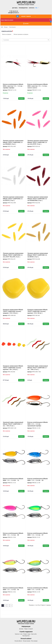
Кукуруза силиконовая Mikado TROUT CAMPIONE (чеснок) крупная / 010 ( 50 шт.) (37, 311)
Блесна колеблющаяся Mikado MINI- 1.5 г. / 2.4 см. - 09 (38, 479)
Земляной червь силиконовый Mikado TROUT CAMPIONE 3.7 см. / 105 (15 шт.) (13, 424)
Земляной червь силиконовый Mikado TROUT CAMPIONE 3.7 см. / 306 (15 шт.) (38, 368)
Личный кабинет (18, 641)
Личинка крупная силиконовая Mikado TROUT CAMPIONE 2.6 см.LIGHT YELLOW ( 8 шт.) (13, 255)
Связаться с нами (19, 634)
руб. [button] (37, 8)
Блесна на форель (7, 34)
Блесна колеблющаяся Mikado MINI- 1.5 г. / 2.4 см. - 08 (13, 534)
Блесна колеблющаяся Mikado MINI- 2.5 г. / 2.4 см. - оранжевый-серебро (38, 424)
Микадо (6, 27)
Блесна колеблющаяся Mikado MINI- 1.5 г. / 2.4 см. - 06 (13, 589)
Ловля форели (12, 27)
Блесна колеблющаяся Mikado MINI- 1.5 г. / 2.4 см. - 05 (38, 589)
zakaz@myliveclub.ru (14, 13)
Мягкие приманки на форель (21, 34)
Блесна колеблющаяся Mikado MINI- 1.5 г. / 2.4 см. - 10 (13, 479)
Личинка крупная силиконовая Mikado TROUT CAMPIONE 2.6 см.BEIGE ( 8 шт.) (38, 255)
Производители (23, 8)
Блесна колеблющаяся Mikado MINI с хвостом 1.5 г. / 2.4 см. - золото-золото (38, 86)
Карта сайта (34, 634)
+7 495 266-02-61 (14, 11)
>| (11, 605)
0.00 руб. (37, 23)
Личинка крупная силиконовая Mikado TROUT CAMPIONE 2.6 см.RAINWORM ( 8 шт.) (38, 199)
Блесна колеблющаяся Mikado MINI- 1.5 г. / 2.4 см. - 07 (38, 534)
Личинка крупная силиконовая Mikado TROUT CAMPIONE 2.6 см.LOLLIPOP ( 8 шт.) (38, 142)
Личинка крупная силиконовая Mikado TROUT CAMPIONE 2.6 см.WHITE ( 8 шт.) (13, 199)
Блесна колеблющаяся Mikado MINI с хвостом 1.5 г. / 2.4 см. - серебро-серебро (13, 86)
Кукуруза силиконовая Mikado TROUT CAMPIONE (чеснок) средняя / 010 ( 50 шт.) (13, 311)
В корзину (21, 98)
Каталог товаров (26, 16)
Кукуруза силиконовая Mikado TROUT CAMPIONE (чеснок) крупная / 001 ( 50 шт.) (13, 368)
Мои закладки (34, 641)
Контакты (32, 8)
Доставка (15, 8)
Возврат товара (27, 634)
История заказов (27, 641)
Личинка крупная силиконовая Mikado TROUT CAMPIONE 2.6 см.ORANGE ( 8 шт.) (13, 142)
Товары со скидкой (28, 629)
